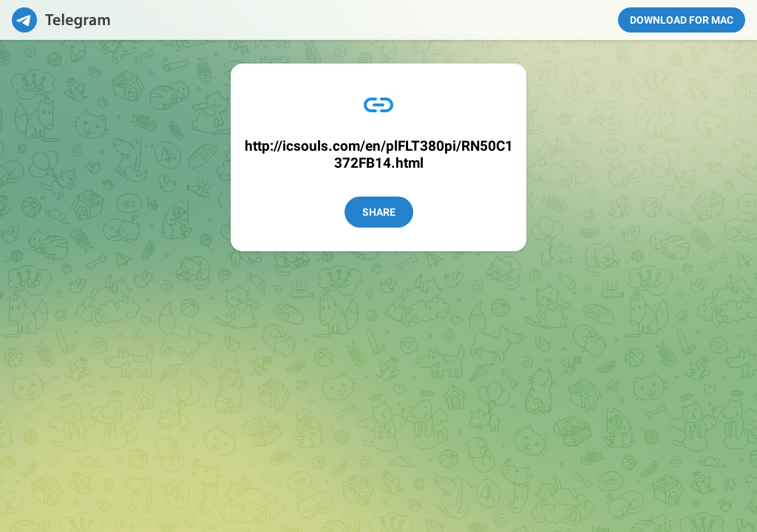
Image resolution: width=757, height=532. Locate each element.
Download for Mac (682, 20)
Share (379, 212)
